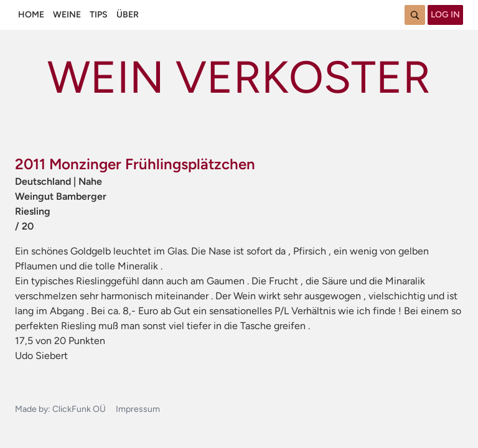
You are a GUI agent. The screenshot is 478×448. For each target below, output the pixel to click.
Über (128, 15)
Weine (67, 15)
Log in (445, 15)
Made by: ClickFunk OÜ (60, 409)
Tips (99, 15)
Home (31, 15)
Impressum (138, 409)
